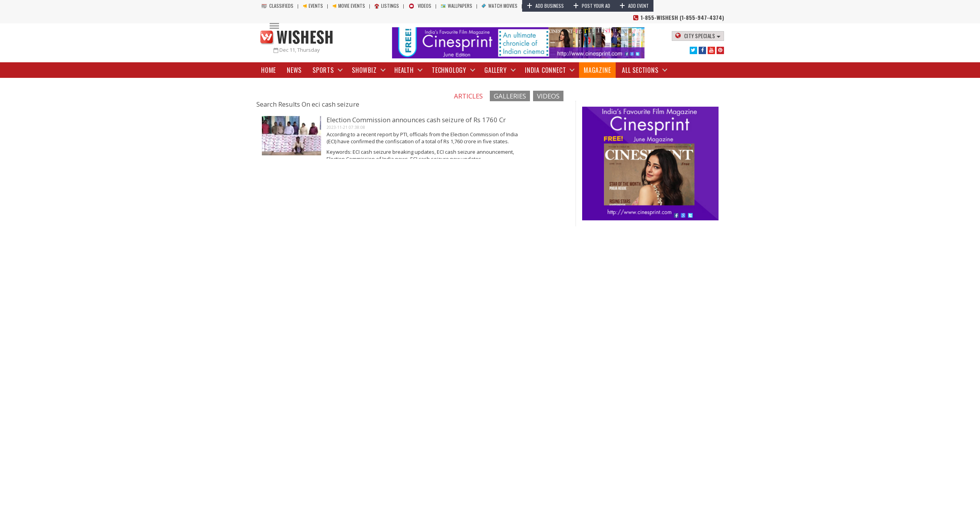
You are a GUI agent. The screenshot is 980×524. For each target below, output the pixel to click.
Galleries (510, 96)
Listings (387, 6)
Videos (420, 6)
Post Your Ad (592, 6)
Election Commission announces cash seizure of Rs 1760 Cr (416, 120)
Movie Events (349, 6)
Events (313, 6)
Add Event (634, 6)
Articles (468, 96)
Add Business (545, 6)
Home (268, 70)
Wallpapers (456, 6)
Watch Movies (500, 6)
